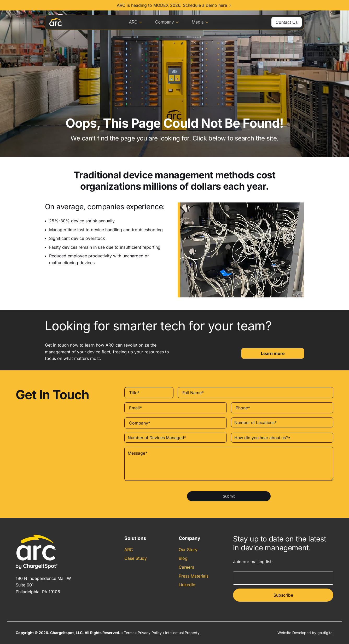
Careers (186, 567)
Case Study (136, 558)
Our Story (188, 550)
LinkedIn (187, 585)
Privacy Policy (150, 633)
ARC (136, 22)
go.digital (325, 633)
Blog (183, 558)
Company (167, 22)
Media (200, 22)
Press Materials (194, 576)
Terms (129, 633)
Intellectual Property (182, 633)
